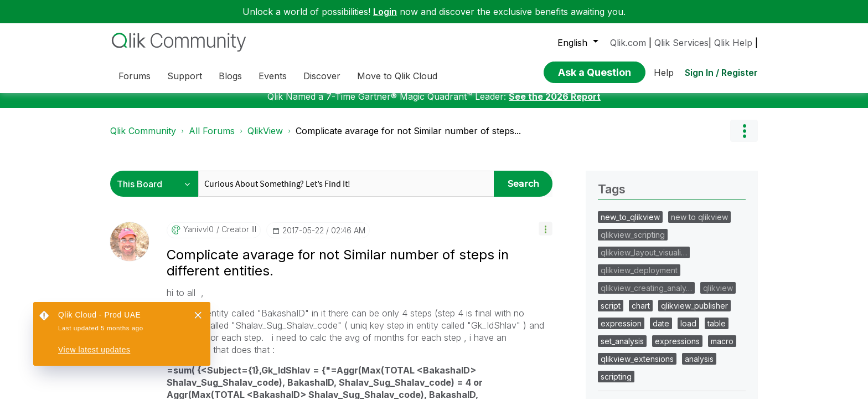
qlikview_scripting (633, 243)
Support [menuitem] (185, 76)
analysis (699, 367)
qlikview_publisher (694, 314)
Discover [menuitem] (322, 76)
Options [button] (744, 139)
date (661, 332)
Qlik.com (628, 43)
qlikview (718, 296)
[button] (546, 237)
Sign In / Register (721, 73)
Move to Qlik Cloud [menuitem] (397, 76)
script (611, 314)
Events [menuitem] (273, 76)
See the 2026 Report (555, 105)
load (688, 332)
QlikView (265, 139)
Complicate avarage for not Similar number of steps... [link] (408, 139)
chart (641, 314)
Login (385, 12)
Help (664, 73)
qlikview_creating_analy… (646, 296)
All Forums (212, 139)
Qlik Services (681, 43)
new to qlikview (699, 225)
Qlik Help (733, 43)
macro (722, 349)
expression (621, 332)
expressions (677, 349)
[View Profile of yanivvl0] (198, 238)
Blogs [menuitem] (230, 76)
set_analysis (622, 349)
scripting (616, 385)
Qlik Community (143, 139)
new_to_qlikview (630, 225)
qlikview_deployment (639, 278)
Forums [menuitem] (135, 76)
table (717, 332)
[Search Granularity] (157, 192)
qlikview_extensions (637, 367)
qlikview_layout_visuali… (644, 261)
